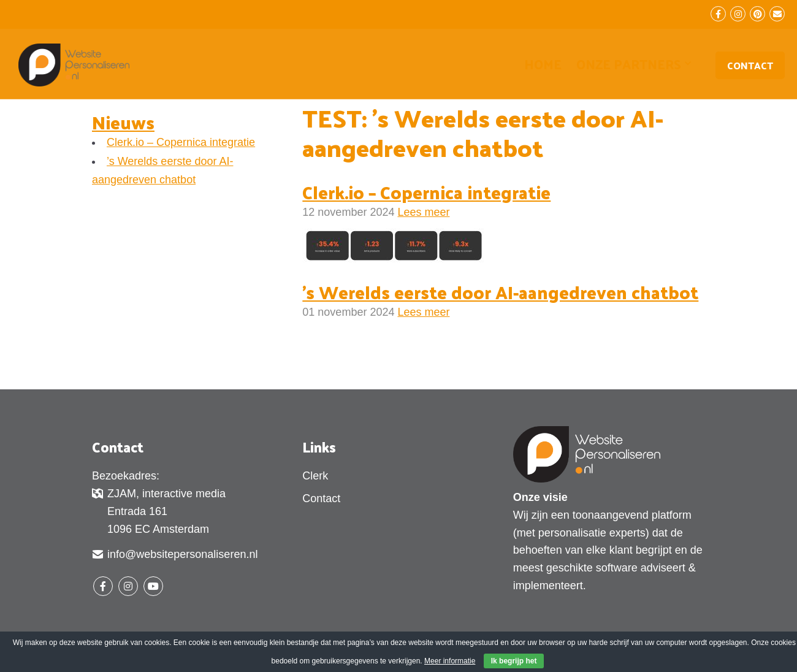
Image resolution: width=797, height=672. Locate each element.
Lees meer (423, 212)
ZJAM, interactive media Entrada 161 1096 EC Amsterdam (159, 511)
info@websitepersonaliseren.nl (175, 556)
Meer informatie (450, 661)
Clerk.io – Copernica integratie (181, 142)
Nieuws (123, 122)
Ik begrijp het (514, 661)
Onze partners (629, 65)
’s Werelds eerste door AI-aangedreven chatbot (500, 292)
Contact (750, 65)
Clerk (315, 476)
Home (543, 64)
